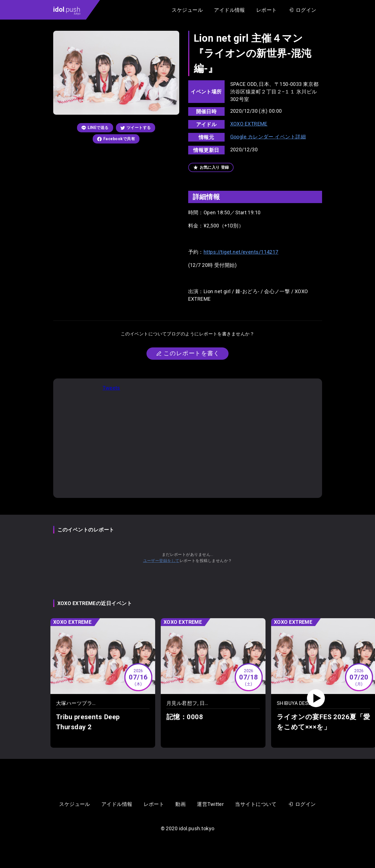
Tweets (111, 388)
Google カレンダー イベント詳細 (268, 137)
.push (67, 10)
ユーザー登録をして (161, 561)
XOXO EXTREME (249, 124)
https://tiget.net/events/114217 (241, 252)
